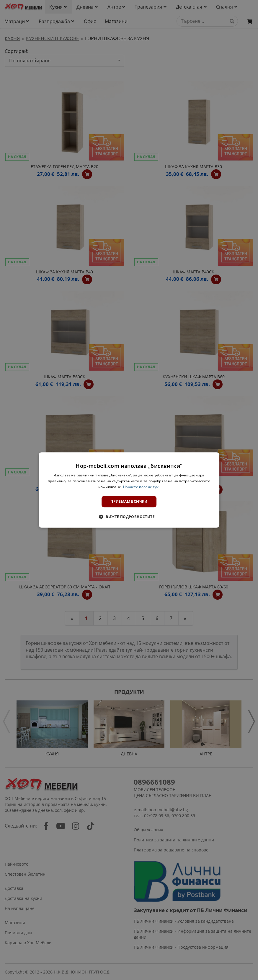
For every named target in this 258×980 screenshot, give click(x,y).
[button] (129, 517)
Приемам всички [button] (129, 501)
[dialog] (129, 490)
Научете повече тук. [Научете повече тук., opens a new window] (141, 487)
